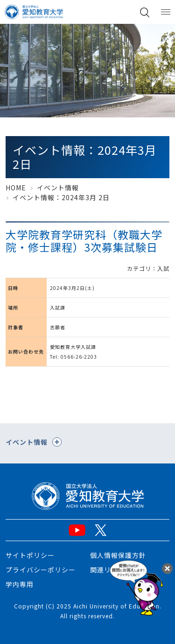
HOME (16, 188)
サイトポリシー (30, 555)
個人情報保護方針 (118, 555)
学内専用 (20, 584)
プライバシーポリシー (41, 570)
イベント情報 (58, 188)
